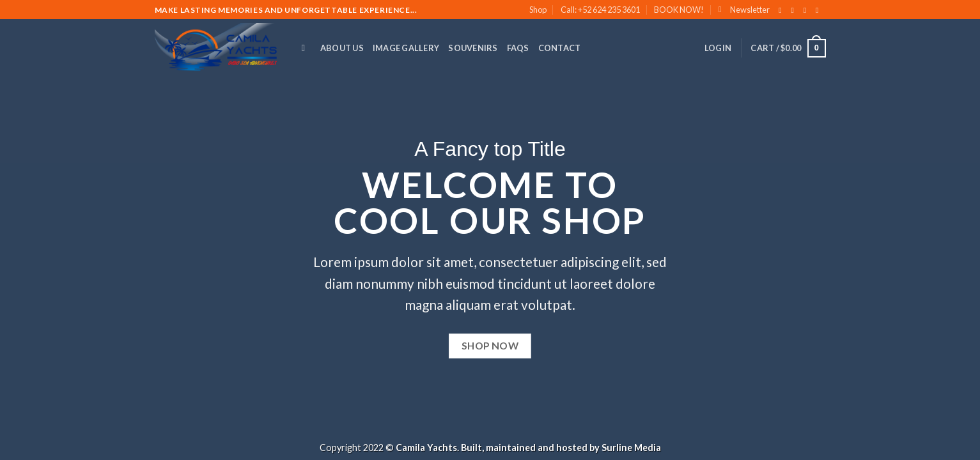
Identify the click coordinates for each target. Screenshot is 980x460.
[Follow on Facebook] (782, 10)
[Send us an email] (820, 10)
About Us (342, 48)
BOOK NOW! (679, 10)
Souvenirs (473, 48)
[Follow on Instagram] (795, 10)
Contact (560, 48)
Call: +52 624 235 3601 (600, 10)
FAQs (518, 48)
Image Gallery (406, 48)
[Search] (307, 48)
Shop (538, 10)
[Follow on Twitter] (807, 10)
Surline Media (631, 448)
